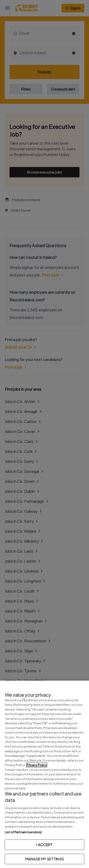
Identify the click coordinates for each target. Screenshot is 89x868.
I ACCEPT (44, 845)
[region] (44, 774)
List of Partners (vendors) (23, 832)
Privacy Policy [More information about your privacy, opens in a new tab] (37, 765)
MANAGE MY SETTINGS (44, 859)
